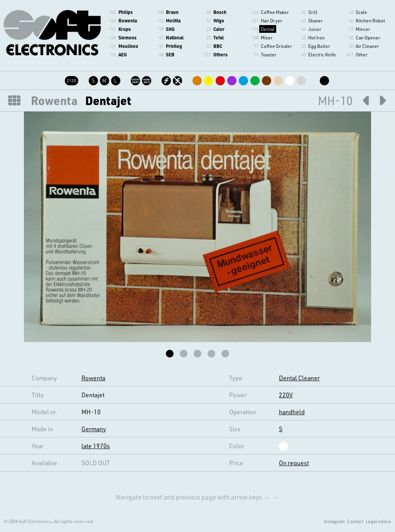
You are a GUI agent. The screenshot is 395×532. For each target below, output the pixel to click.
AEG (123, 54)
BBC (218, 46)
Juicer (315, 29)
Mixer (267, 37)
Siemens (127, 37)
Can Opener (368, 37)
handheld (292, 412)
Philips (126, 12)
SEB (170, 54)
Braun (172, 12)
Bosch (220, 12)
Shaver (316, 20)
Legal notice (378, 521)
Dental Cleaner (299, 378)
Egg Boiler (319, 46)
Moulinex (128, 46)
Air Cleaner (367, 46)
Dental (268, 29)
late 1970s (96, 446)
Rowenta (128, 20)
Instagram (334, 521)
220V (286, 395)
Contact (355, 521)
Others (220, 54)
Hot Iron (317, 37)
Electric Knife (322, 54)
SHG (170, 29)
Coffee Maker (275, 12)
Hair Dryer (272, 20)
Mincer (363, 29)
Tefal (219, 37)
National (175, 37)
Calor (219, 29)
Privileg (174, 46)
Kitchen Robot (370, 20)
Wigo (219, 20)
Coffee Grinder (276, 46)
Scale (361, 12)
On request (294, 463)
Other (362, 54)
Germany (94, 429)
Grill (313, 12)
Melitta (173, 20)
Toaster (269, 54)
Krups (125, 29)
